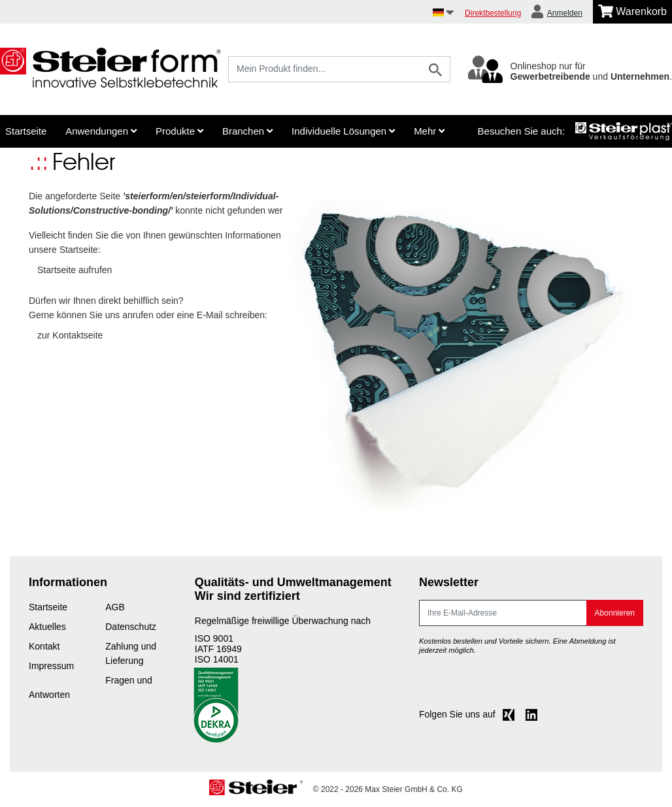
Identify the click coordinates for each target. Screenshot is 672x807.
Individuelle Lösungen (343, 131)
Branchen (247, 131)
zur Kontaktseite (70, 335)
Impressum (51, 666)
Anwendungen (101, 131)
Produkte (179, 131)
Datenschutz (131, 627)
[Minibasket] (632, 12)
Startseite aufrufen (75, 270)
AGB (115, 607)
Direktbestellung (493, 13)
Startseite (26, 131)
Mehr (429, 131)
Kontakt (44, 646)
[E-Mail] (503, 613)
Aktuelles (47, 627)
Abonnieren (615, 613)
